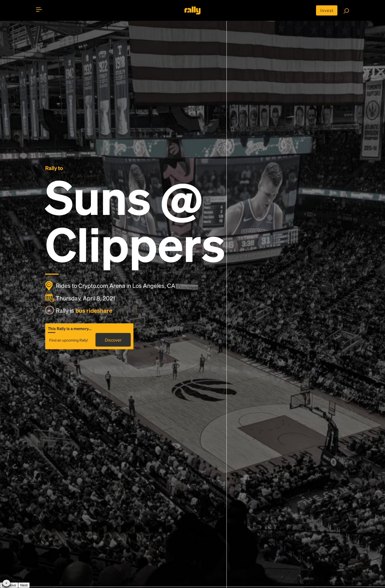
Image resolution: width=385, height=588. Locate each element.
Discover (113, 340)
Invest (327, 10)
